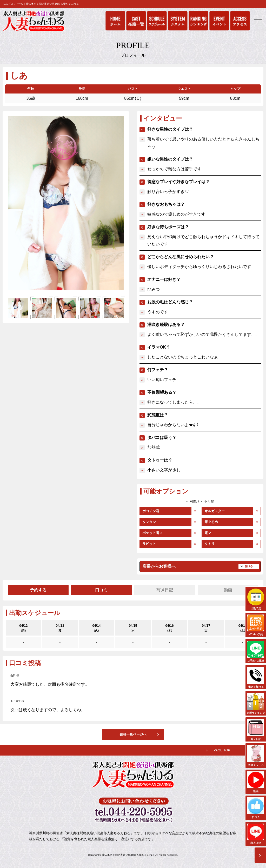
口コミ (101, 590)
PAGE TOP (222, 750)
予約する (38, 590)
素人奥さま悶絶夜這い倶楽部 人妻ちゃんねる (128, 855)
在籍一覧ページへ (133, 734)
